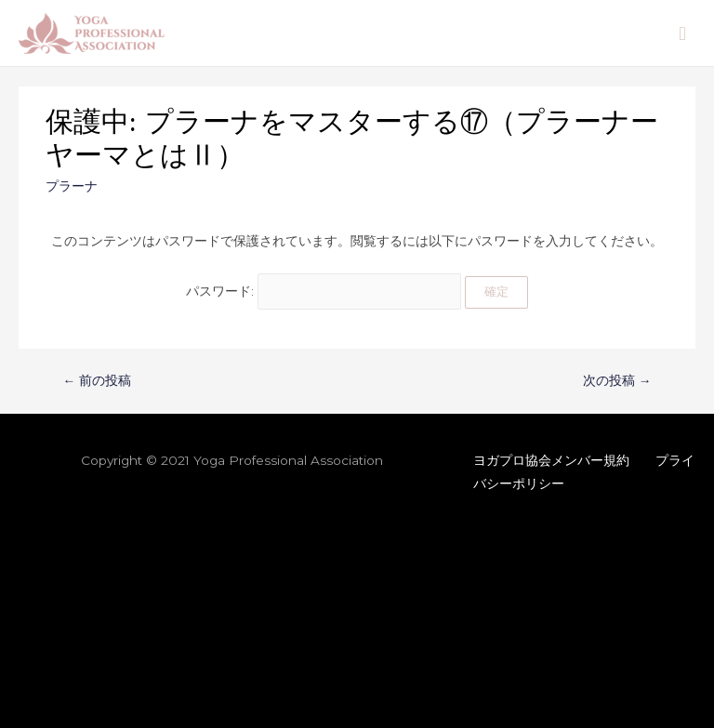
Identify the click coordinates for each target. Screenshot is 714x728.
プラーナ (72, 186)
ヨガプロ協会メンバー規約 (551, 460)
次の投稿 (617, 380)
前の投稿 (98, 380)
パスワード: (324, 291)
